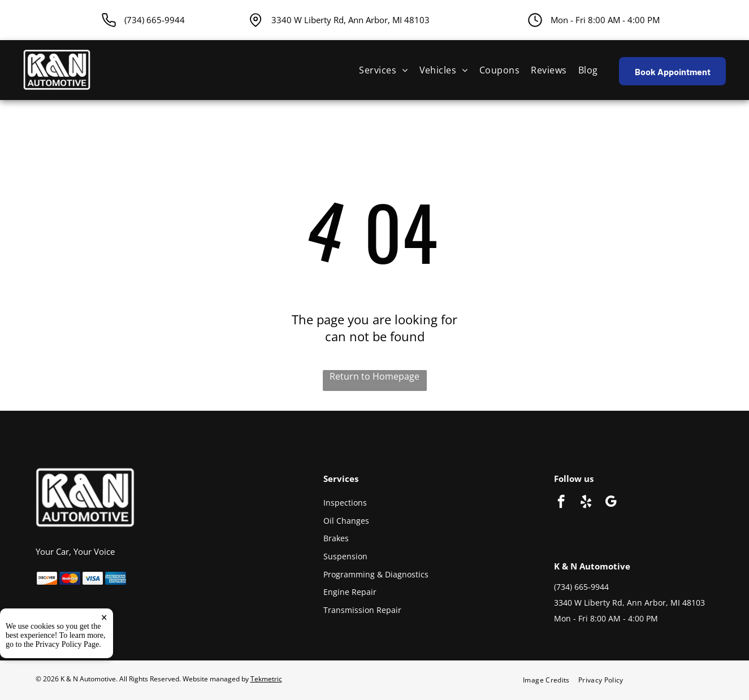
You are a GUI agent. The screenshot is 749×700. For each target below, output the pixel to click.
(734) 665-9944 (581, 587)
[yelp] (586, 503)
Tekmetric (266, 679)
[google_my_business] (611, 503)
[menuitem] (383, 70)
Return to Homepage (374, 376)
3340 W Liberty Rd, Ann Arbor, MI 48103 (350, 20)
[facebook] (561, 503)
